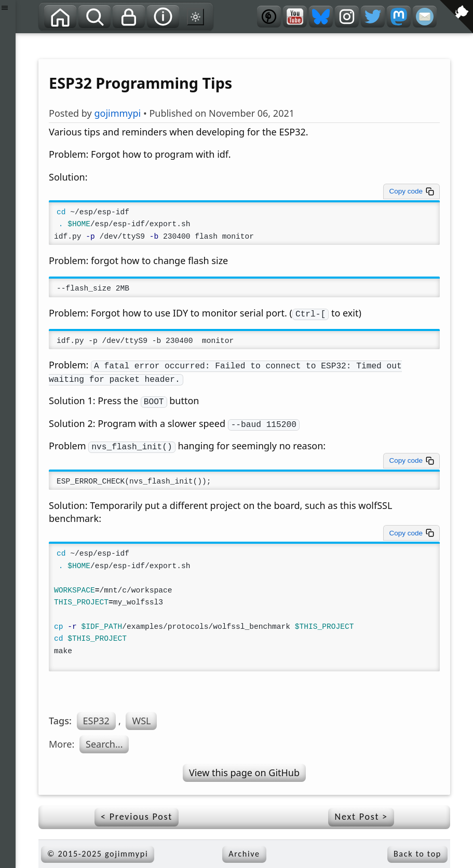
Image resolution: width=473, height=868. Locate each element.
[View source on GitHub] (23, 40)
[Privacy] (129, 17)
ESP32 (96, 721)
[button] (8, 434)
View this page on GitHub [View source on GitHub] (244, 773)
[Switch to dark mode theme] (196, 17)
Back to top (417, 854)
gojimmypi (117, 113)
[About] (163, 17)
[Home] (60, 17)
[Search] (94, 17)
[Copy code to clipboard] (411, 191)
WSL (141, 721)
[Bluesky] (321, 17)
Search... (104, 744)
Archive (244, 854)
